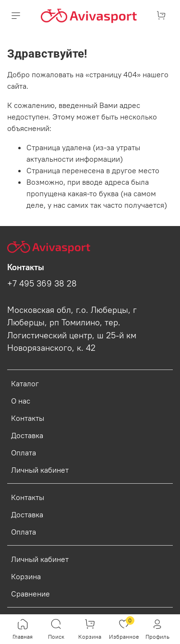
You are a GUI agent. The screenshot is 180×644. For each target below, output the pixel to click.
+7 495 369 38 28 (42, 284)
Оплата (24, 453)
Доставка (27, 435)
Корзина (26, 576)
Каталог (25, 383)
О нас (21, 401)
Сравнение (30, 594)
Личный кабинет (40, 470)
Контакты (28, 418)
